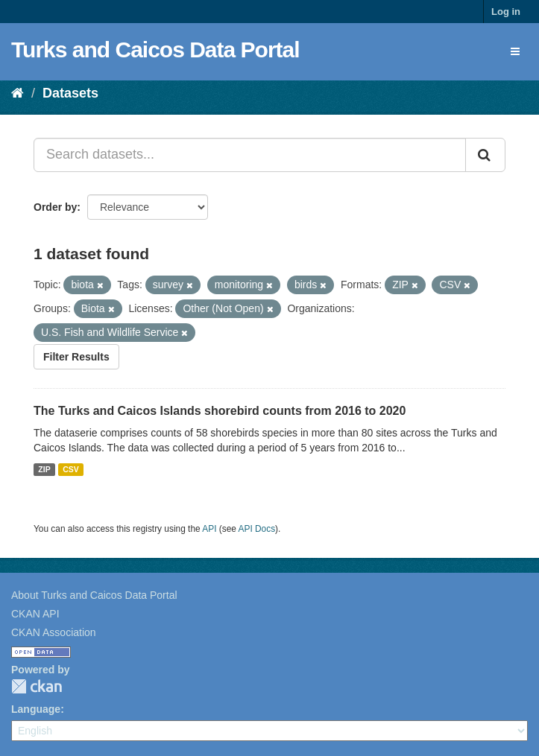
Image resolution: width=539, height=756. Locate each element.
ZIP (44, 469)
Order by (55, 207)
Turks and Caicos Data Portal (155, 50)
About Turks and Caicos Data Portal (94, 595)
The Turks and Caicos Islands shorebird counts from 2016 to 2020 (220, 411)
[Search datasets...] (250, 155)
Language (36, 709)
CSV (71, 469)
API (209, 529)
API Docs (257, 529)
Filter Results (76, 357)
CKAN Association (54, 632)
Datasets (70, 93)
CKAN (37, 686)
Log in (506, 12)
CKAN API (35, 614)
